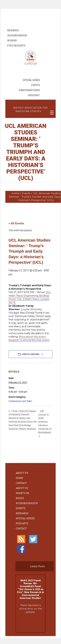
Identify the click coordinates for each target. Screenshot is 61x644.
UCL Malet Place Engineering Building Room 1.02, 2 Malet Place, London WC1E (30, 297)
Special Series (25, 518)
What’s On (22, 493)
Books (20, 498)
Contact (21, 483)
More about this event (32, 337)
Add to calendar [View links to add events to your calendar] (31, 354)
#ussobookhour (27, 503)
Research (22, 513)
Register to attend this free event (29, 340)
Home (16, 193)
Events (26, 193)
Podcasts (22, 523)
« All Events (16, 223)
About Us (22, 473)
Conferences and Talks (20, 401)
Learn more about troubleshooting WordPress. (31, 623)
